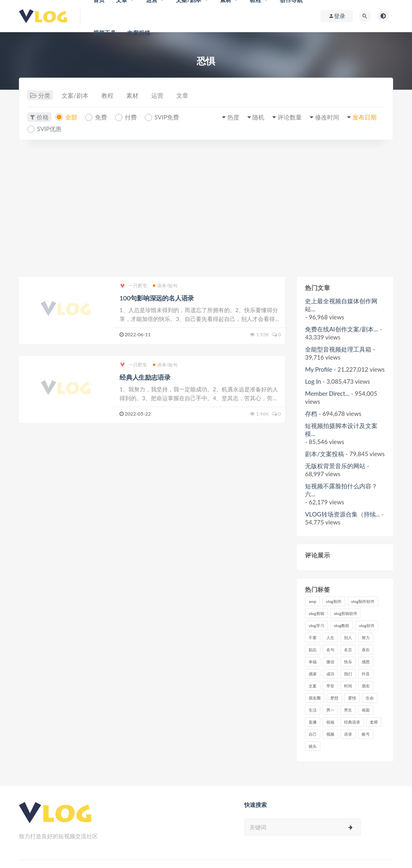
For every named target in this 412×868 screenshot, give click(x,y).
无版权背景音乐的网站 (335, 466)
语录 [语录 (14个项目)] (348, 734)
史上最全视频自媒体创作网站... (341, 305)
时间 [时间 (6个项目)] (348, 686)
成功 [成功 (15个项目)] (330, 674)
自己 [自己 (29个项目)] (313, 734)
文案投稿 (139, 33)
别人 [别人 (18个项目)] (348, 638)
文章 (182, 95)
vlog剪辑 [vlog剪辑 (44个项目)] (316, 613)
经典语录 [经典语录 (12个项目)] (352, 722)
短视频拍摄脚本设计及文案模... (341, 430)
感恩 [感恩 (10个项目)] (366, 662)
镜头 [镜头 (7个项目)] (313, 746)
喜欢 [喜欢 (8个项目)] (366, 650)
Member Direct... (327, 393)
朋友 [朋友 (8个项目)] (366, 686)
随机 (258, 117)
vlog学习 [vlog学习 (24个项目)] (316, 625)
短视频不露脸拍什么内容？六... (341, 490)
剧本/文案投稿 (324, 454)
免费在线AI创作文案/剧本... (342, 329)
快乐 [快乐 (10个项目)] (348, 662)
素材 (132, 95)
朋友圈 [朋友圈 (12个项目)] (315, 698)
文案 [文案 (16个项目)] (313, 686)
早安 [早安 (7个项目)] (330, 686)
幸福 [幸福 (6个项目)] (313, 662)
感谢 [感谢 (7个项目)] (313, 674)
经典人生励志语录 (145, 377)
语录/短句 (165, 285)
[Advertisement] (206, 208)
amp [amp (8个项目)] (312, 601)
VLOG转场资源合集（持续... (342, 514)
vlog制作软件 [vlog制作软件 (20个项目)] (363, 601)
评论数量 (290, 117)
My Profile (318, 369)
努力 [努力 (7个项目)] (366, 638)
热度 (233, 117)
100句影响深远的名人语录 (157, 298)
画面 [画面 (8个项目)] (366, 710)
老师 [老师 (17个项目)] (374, 722)
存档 (311, 413)
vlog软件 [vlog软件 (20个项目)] (367, 625)
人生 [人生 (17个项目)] (330, 638)
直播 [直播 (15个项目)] (313, 722)
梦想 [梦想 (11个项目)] (334, 698)
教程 (107, 95)
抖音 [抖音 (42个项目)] (366, 674)
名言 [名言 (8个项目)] (348, 650)
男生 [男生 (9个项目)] (348, 710)
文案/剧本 (75, 95)
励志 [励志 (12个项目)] (313, 650)
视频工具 (105, 33)
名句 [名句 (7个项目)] (330, 650)
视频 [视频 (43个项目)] (330, 734)
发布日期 (365, 117)
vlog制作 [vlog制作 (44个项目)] (334, 601)
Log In (313, 381)
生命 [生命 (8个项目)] (370, 698)
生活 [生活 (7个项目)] (313, 710)
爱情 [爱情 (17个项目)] (352, 698)
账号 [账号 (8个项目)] (366, 734)
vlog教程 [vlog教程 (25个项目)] (342, 625)
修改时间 (327, 117)
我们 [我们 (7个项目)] (348, 674)
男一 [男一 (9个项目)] (330, 710)
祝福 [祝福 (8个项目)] (330, 722)
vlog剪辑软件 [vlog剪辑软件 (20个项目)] (346, 613)
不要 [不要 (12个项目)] (313, 638)
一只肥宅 (133, 286)
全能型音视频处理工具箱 (338, 349)
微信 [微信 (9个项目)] (330, 662)
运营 (157, 95)
